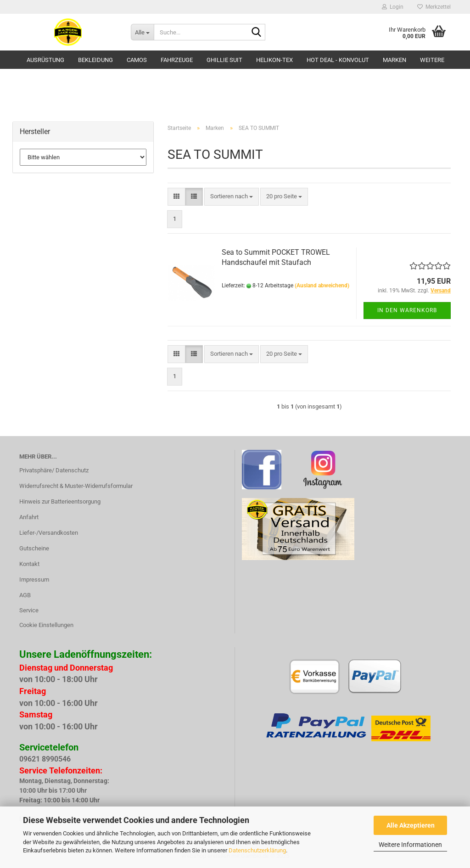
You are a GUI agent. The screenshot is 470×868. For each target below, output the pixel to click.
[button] (176, 197)
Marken (394, 60)
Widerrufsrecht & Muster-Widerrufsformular (76, 486)
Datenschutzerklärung (257, 850)
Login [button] (393, 7)
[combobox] (232, 197)
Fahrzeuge (177, 60)
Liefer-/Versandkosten (49, 533)
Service (29, 610)
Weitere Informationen (410, 845)
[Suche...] (142, 32)
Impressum (34, 580)
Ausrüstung (45, 60)
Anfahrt (29, 517)
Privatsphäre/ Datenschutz (54, 470)
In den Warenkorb (407, 310)
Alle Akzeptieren (411, 825)
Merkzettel (434, 7)
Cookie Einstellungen (46, 625)
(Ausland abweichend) (322, 286)
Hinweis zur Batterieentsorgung (60, 501)
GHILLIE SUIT (224, 60)
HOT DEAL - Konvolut (338, 60)
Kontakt (29, 564)
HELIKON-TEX (274, 60)
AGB (25, 595)
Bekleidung (95, 60)
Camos (137, 60)
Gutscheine (34, 548)
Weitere (432, 60)
